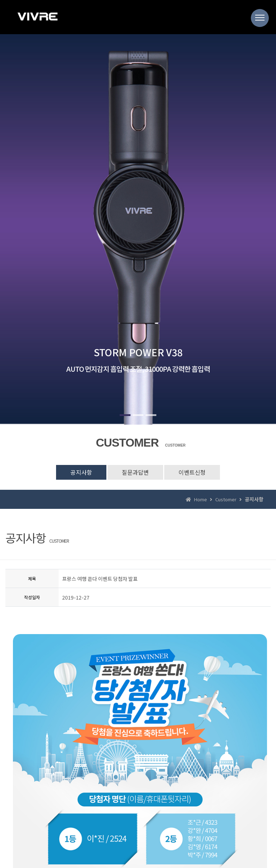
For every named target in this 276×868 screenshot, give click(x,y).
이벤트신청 (192, 472)
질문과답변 (135, 472)
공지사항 (81, 472)
